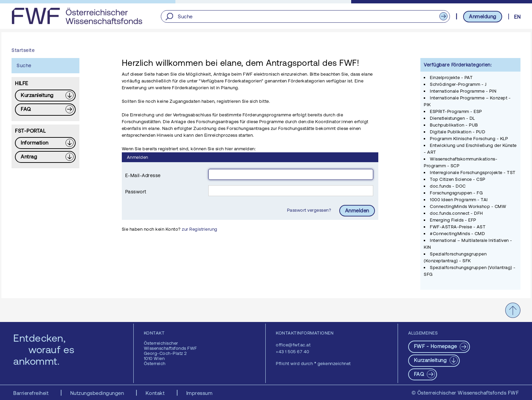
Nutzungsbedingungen (98, 393)
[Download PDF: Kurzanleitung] (45, 96)
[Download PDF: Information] (45, 143)
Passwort (136, 192)
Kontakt (156, 393)
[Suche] (305, 16)
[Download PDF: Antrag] (45, 157)
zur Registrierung (200, 229)
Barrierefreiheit (32, 393)
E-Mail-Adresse (143, 175)
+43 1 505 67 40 (293, 352)
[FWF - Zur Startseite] (77, 16)
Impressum (199, 393)
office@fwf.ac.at (293, 345)
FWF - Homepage (436, 346)
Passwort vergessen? (310, 210)
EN (517, 17)
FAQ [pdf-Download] (420, 374)
